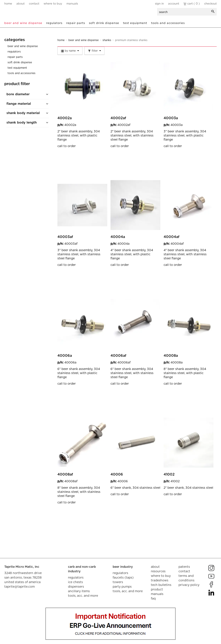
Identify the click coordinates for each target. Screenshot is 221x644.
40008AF (65, 474)
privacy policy (189, 585)
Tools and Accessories (168, 23)
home (8, 4)
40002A (65, 118)
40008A (171, 356)
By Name (70, 51)
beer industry (123, 567)
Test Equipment (135, 23)
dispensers (76, 587)
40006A (65, 356)
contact (34, 4)
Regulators (54, 23)
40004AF (171, 237)
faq (153, 599)
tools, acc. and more (83, 596)
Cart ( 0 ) (192, 4)
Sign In (159, 4)
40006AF (118, 356)
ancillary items (79, 591)
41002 (169, 474)
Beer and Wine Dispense (23, 23)
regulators (76, 578)
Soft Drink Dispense (104, 23)
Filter (94, 51)
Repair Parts (76, 23)
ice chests (75, 582)
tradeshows (160, 581)
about (21, 4)
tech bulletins (161, 585)
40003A (171, 118)
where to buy (53, 4)
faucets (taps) (123, 578)
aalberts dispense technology (30, 13)
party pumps (122, 587)
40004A (118, 237)
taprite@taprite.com (20, 587)
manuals (72, 4)
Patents (184, 567)
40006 (117, 474)
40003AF (65, 237)
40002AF (118, 118)
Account (174, 4)
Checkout (210, 4)
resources (158, 571)
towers (118, 582)
